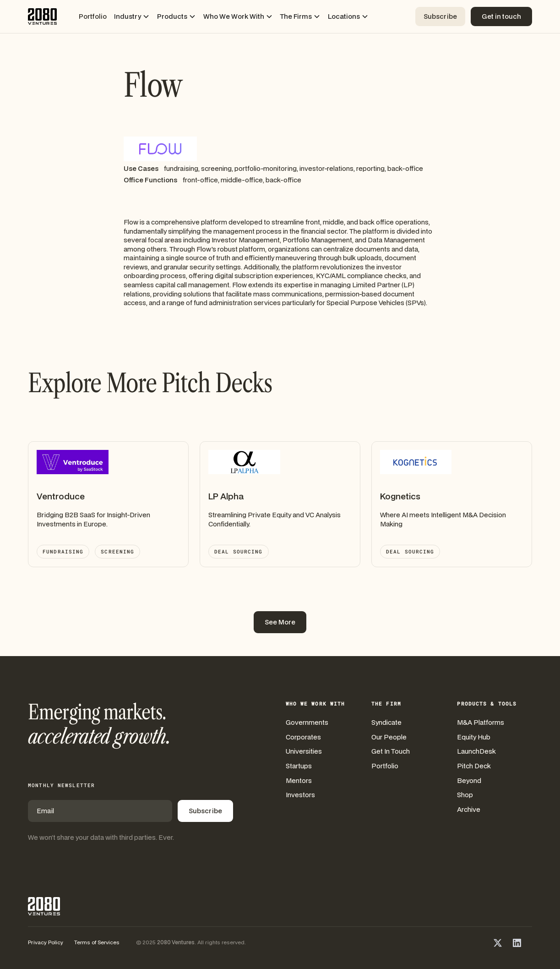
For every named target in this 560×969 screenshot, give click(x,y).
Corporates (303, 737)
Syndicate (386, 722)
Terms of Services (97, 942)
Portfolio (93, 16)
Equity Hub (474, 737)
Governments (307, 722)
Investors (300, 795)
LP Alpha (226, 496)
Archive (469, 809)
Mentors (299, 780)
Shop (465, 795)
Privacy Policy (46, 942)
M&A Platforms (481, 722)
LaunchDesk (476, 751)
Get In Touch (391, 751)
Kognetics (400, 496)
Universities (304, 751)
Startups (299, 766)
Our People (389, 737)
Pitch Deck (474, 766)
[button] (132, 16)
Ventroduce (61, 496)
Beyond (469, 780)
